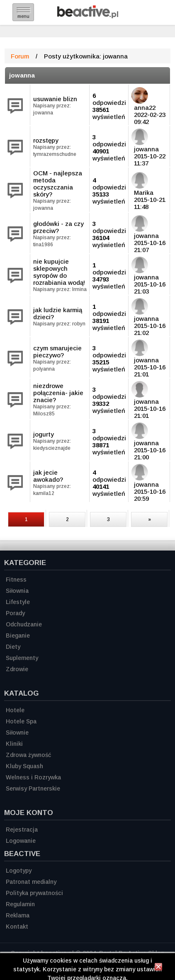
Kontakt (17, 927)
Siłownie (17, 733)
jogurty (44, 434)
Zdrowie (17, 669)
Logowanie (21, 841)
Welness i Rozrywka (33, 777)
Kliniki (14, 744)
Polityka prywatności (34, 893)
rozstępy (46, 140)
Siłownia (17, 591)
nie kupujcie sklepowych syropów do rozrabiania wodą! (59, 272)
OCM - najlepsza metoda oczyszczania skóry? (58, 184)
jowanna (22, 75)
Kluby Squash (24, 766)
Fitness (16, 580)
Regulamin (20, 904)
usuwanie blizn (55, 99)
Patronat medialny (31, 882)
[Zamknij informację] (158, 968)
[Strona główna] (88, 16)
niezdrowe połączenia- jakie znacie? (58, 393)
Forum (20, 56)
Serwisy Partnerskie (33, 788)
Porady (15, 613)
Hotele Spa (21, 721)
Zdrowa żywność (28, 755)
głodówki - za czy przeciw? (58, 227)
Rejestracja (22, 830)
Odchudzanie (24, 624)
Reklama (18, 915)
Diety (13, 647)
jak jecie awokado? (48, 476)
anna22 (145, 108)
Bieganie (18, 636)
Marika (144, 193)
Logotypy (19, 871)
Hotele (15, 710)
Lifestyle (18, 602)
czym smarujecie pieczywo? (57, 352)
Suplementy (22, 658)
